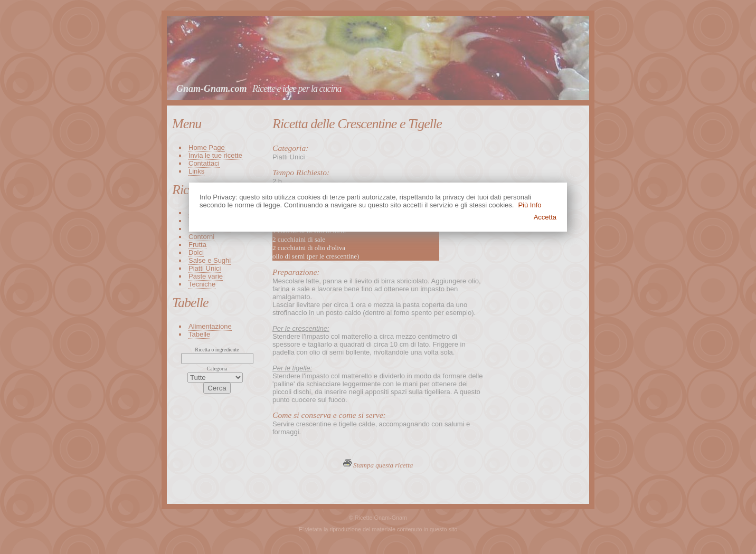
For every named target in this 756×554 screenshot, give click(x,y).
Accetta (545, 217)
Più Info (530, 205)
